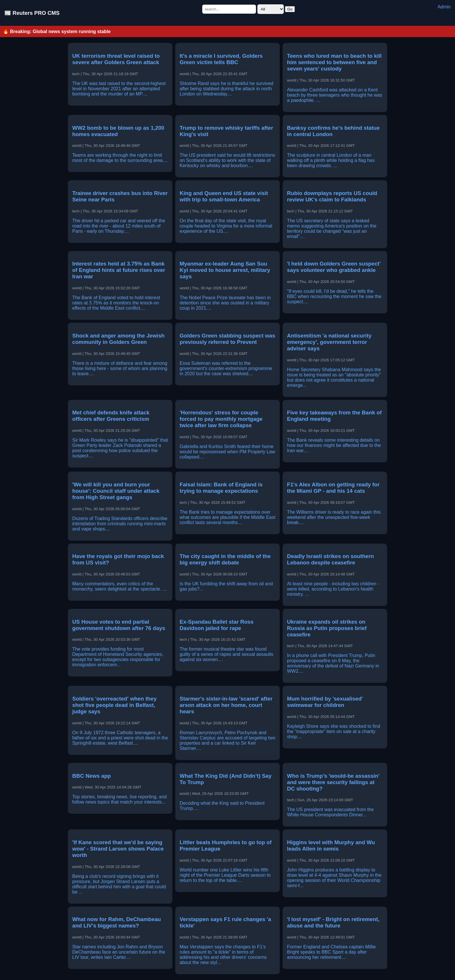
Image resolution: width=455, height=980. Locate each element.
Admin (444, 7)
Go (290, 9)
